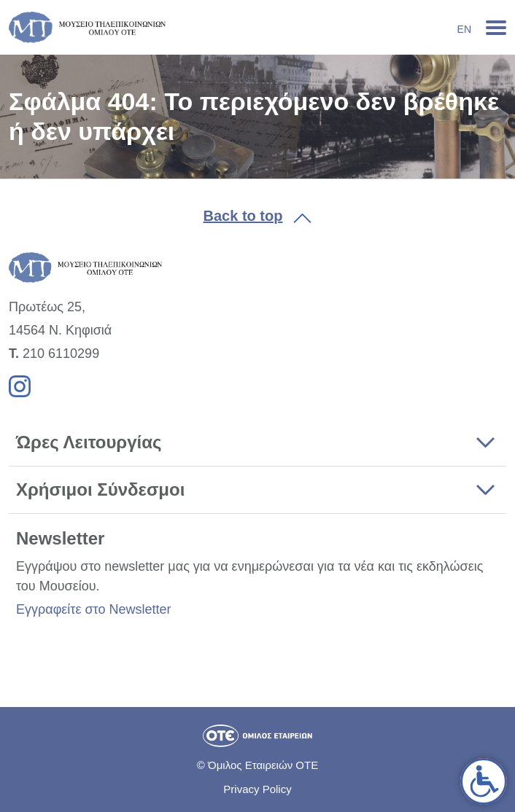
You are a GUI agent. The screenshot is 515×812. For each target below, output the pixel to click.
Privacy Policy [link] (257, 789)
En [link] (464, 29)
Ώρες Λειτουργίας (89, 442)
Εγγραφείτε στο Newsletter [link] (93, 609)
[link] (484, 781)
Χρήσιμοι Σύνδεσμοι (100, 489)
